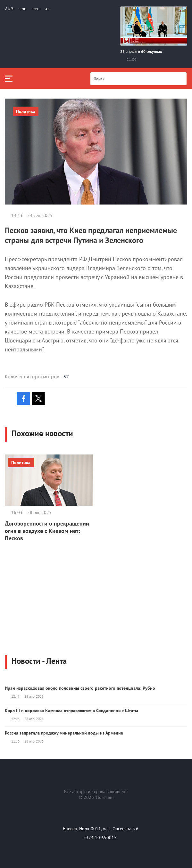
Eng (23, 9)
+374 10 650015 (100, 838)
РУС (36, 9)
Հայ (9, 9)
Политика (26, 111)
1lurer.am (104, 797)
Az (47, 9)
